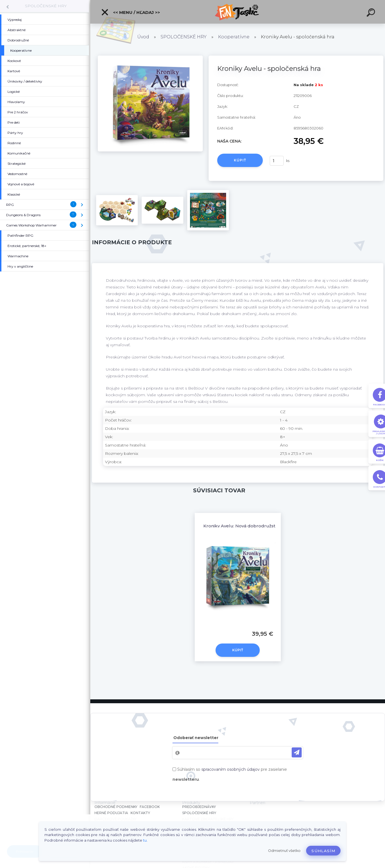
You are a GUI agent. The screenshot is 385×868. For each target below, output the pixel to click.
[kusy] (277, 161)
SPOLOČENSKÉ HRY (46, 6)
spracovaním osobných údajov (231, 769)
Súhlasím (323, 851)
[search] (372, 13)
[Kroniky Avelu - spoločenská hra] (150, 58)
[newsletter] (297, 752)
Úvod (143, 37)
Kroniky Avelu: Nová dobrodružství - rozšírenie (254, 526)
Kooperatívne (234, 37)
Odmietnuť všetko (284, 851)
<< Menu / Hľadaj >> (130, 12)
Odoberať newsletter (196, 738)
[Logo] (238, 12)
